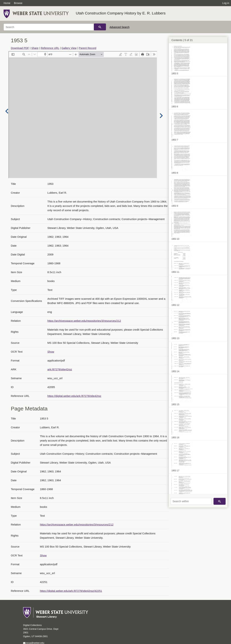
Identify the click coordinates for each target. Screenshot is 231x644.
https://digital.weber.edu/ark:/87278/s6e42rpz (74, 396)
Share (35, 48)
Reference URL (50, 48)
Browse (18, 3)
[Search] (49, 27)
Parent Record (88, 48)
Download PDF (20, 48)
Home (7, 3)
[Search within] (191, 501)
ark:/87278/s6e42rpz (60, 369)
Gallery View (69, 48)
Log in (226, 3)
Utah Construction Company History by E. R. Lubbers (121, 13)
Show (51, 352)
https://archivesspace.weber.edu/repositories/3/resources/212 (84, 321)
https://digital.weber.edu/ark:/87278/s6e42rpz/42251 (71, 591)
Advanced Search (120, 27)
